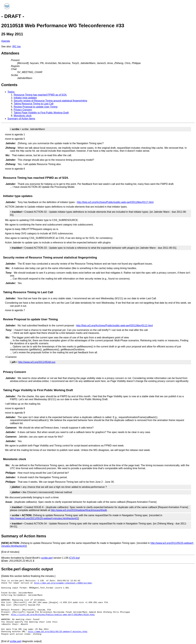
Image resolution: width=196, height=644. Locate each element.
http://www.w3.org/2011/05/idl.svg (37, 362)
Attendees (10, 53)
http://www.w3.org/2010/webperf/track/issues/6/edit (79, 510)
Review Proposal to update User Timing (36, 107)
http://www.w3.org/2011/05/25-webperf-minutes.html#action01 (44, 518)
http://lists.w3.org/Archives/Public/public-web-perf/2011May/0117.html (115, 202)
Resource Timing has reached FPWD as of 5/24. (40, 95)
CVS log (74, 558)
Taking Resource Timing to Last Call (34, 104)
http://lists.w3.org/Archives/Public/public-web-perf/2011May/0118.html (53, 615)
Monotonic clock (23, 116)
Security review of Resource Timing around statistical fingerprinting (50, 101)
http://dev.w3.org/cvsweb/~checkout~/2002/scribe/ (63, 583)
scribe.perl (47, 558)
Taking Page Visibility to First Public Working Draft (41, 113)
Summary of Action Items (21, 119)
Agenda (6, 41)
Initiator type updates (25, 98)
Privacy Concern (23, 110)
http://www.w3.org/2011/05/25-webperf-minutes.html (58, 632)
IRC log (16, 46)
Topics (11, 92)
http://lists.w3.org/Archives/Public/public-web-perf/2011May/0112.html (114, 326)
